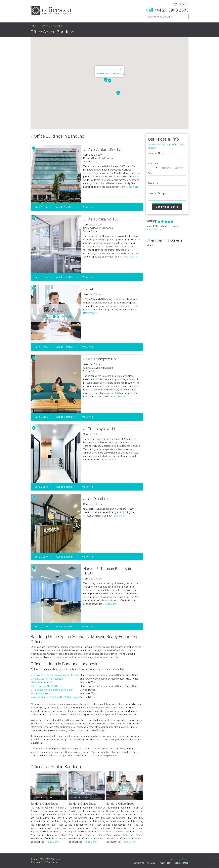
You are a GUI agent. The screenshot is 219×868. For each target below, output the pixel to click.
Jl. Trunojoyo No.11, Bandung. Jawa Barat (52, 690)
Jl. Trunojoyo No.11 (99, 429)
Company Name (156, 153)
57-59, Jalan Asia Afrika (42, 682)
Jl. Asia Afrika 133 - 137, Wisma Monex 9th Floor (55, 675)
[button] (109, 81)
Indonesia (45, 26)
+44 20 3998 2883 (171, 10)
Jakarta (150, 245)
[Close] (121, 69)
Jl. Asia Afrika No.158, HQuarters (47, 679)
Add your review (154, 230)
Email (151, 173)
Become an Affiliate (180, 859)
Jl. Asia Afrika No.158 (101, 219)
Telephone (153, 183)
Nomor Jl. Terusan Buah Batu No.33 (108, 571)
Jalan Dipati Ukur (98, 499)
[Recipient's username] (167, 17)
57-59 (88, 289)
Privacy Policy (165, 863)
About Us (151, 863)
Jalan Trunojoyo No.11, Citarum (46, 686)
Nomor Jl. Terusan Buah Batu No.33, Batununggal (55, 697)
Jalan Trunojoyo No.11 (102, 359)
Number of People (157, 194)
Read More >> (130, 257)
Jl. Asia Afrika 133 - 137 (103, 149)
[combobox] (181, 4)
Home (33, 26)
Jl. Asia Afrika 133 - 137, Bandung (110, 74)
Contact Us (139, 863)
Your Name (153, 163)
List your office (181, 863)
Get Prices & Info (167, 207)
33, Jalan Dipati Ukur (41, 694)
